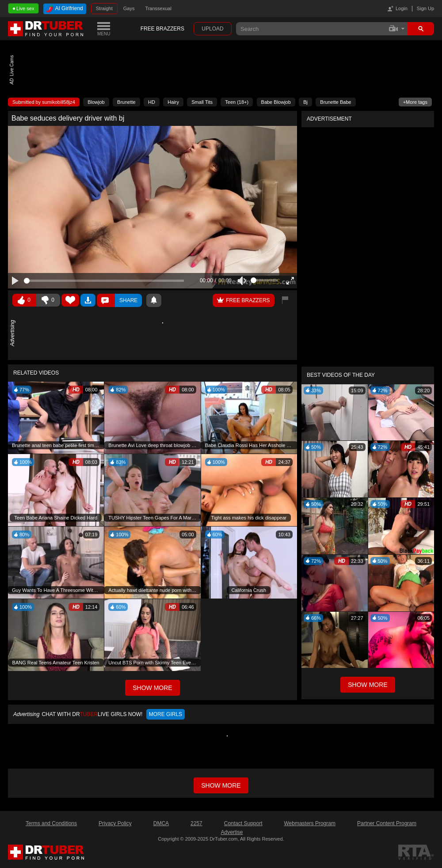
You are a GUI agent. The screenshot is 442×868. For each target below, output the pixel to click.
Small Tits (202, 102)
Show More (368, 685)
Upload (212, 29)
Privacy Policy (115, 823)
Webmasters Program (309, 823)
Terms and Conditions (51, 823)
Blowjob (96, 102)
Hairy (173, 102)
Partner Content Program (387, 823)
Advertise (232, 832)
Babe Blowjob (276, 102)
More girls (166, 714)
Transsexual (158, 8)
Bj (305, 102)
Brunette (126, 102)
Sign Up (425, 8)
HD (152, 102)
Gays (129, 8)
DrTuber (46, 29)
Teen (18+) (237, 102)
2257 (196, 823)
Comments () (106, 300)
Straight (104, 8)
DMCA (161, 823)
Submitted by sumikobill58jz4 (44, 102)
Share (128, 300)
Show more (221, 785)
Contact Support (243, 823)
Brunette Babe (335, 102)
